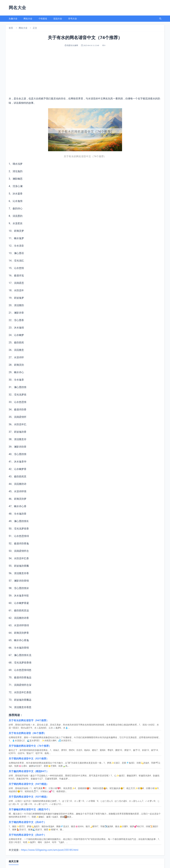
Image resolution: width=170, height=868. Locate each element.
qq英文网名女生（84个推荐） (25, 844)
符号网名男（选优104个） (101, 830)
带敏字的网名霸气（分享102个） (105, 844)
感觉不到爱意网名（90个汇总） (26, 850)
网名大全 (28, 19)
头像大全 (13, 19)
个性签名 (43, 19)
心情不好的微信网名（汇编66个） (27, 837)
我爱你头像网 (80, 863)
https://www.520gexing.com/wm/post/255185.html (50, 803)
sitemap (91, 863)
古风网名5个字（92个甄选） (24, 830)
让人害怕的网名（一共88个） (103, 850)
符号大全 (73, 19)
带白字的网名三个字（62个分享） (105, 837)
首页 (11, 28)
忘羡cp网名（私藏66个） (23, 823)
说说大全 (58, 19)
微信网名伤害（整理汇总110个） (105, 823)
